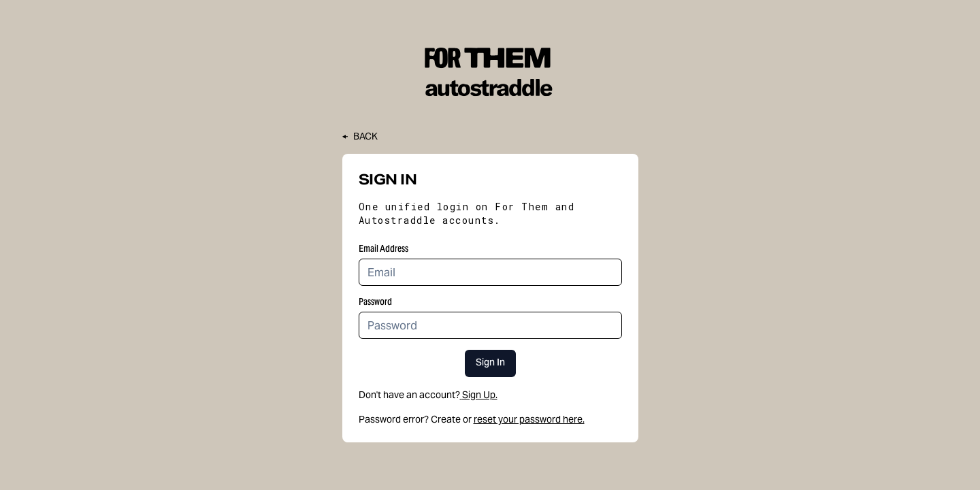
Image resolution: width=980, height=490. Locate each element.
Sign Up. (479, 395)
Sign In (490, 363)
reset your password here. (529, 419)
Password (375, 301)
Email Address (383, 248)
